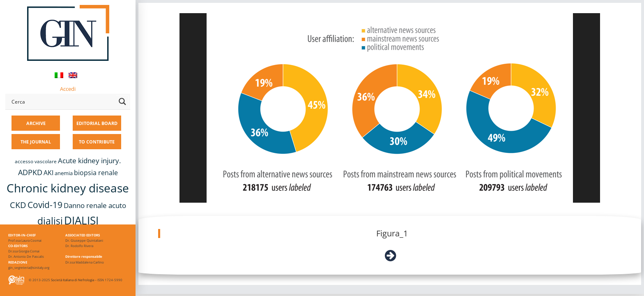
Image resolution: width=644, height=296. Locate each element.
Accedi (68, 89)
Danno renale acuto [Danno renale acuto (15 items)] (95, 205)
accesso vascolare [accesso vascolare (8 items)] (36, 161)
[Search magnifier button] (122, 102)
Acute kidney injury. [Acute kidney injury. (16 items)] (89, 161)
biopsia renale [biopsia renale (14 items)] (96, 173)
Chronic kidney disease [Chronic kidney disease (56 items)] (68, 188)
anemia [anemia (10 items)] (64, 173)
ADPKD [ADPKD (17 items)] (30, 172)
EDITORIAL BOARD (97, 123)
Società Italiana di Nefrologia (72, 280)
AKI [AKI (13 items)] (48, 173)
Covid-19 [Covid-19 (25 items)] (45, 205)
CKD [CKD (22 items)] (18, 205)
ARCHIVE (36, 123)
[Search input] (62, 102)
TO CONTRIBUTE (97, 142)
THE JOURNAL (36, 142)
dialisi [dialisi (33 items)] (50, 221)
